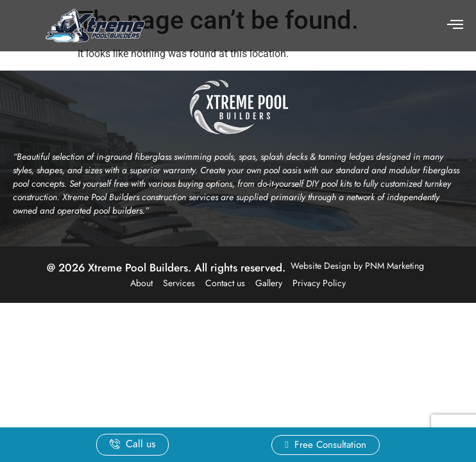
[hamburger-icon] (455, 26)
